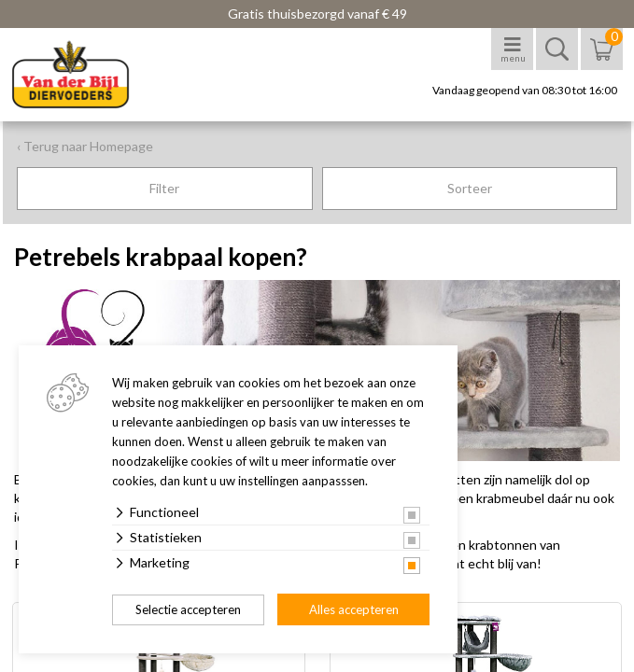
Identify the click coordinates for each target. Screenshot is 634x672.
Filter (164, 188)
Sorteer (470, 188)
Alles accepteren (354, 609)
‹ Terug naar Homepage (85, 146)
